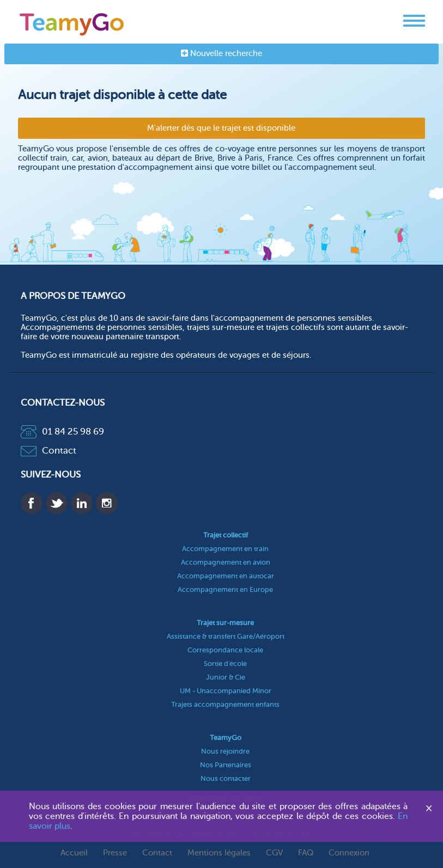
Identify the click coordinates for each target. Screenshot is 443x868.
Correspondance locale (225, 650)
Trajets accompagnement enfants (225, 704)
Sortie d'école (225, 664)
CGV (274, 853)
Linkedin (82, 503)
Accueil (74, 853)
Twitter (57, 503)
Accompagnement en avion (226, 562)
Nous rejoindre (225, 751)
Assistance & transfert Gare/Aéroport (226, 636)
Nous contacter (226, 778)
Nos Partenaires (226, 765)
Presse (115, 853)
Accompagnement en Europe (225, 589)
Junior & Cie (226, 677)
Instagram (107, 503)
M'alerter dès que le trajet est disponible (221, 128)
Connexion (349, 853)
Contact (48, 451)
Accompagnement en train (225, 549)
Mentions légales (219, 853)
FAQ (306, 853)
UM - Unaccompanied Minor (226, 691)
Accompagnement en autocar (226, 576)
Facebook (32, 503)
